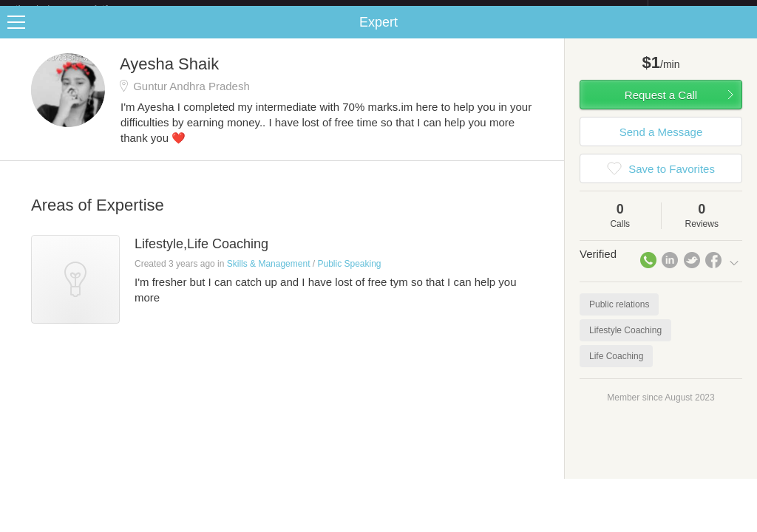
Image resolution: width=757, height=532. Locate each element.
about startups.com (700, 10)
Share (742, 34)
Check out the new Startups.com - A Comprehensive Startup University (488, 10)
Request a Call (661, 107)
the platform (77, 8)
